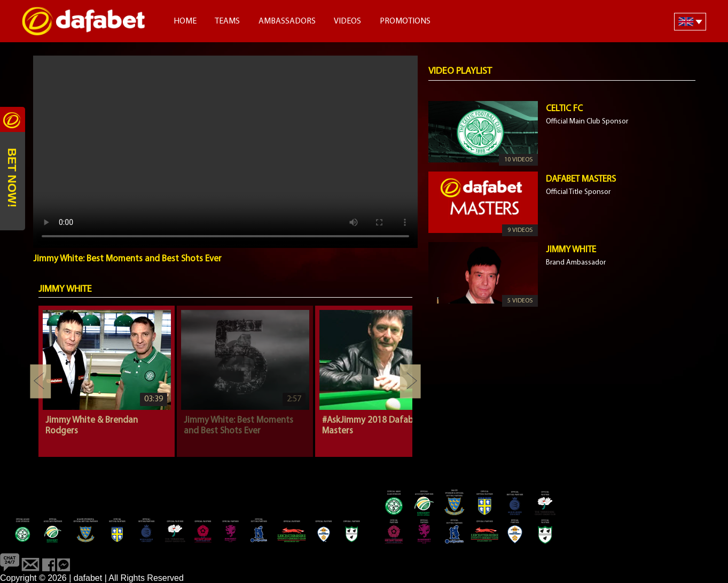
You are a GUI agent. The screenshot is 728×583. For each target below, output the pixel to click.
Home (185, 21)
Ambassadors (287, 21)
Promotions (405, 21)
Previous (41, 382)
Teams (227, 21)
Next (410, 382)
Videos (347, 21)
